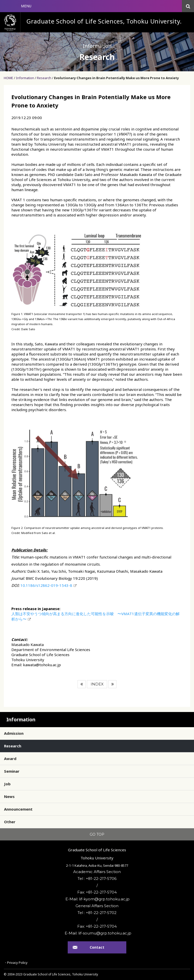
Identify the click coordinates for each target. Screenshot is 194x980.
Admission (14, 733)
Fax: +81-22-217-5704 (97, 892)
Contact (97, 947)
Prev (82, 684)
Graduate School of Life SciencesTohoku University (97, 854)
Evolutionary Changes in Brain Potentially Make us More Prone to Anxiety (116, 78)
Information (25, 78)
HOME (8, 78)
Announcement (18, 809)
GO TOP (97, 834)
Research (44, 78)
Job (7, 784)
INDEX (97, 684)
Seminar (12, 771)
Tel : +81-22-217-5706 (97, 878)
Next (112, 684)
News (9, 796)
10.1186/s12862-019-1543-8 (46, 585)
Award (10, 759)
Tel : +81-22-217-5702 (97, 913)
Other (10, 822)
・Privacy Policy (16, 963)
